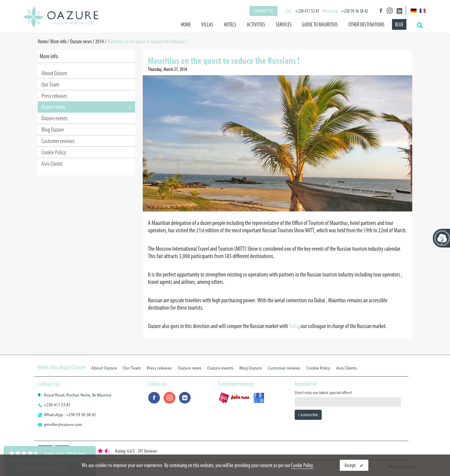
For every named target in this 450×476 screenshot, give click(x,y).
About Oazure (54, 73)
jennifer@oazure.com (63, 425)
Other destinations (367, 25)
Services (284, 25)
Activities (256, 25)
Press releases (54, 96)
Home (186, 25)
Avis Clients (52, 164)
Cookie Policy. (302, 465)
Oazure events (54, 118)
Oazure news (81, 41)
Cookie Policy (54, 152)
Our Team (50, 84)
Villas (207, 25)
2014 (99, 41)
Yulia (294, 326)
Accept (351, 465)
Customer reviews (58, 141)
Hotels (230, 25)
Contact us (264, 11)
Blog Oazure (53, 130)
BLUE (399, 25)
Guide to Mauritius (320, 25)
